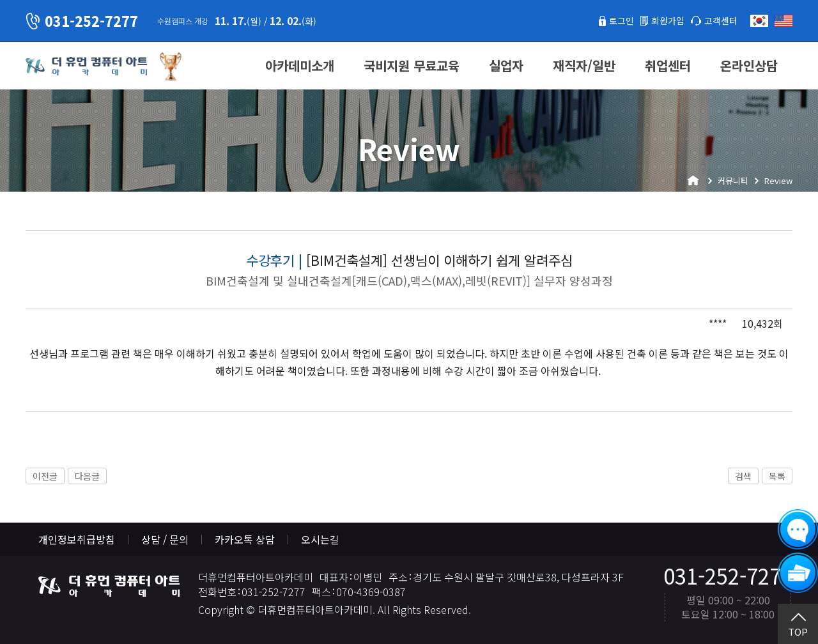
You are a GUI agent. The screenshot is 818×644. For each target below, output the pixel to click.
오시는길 (320, 539)
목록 (777, 476)
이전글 (45, 476)
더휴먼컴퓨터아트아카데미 (86, 66)
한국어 (759, 21)
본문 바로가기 (0, 0)
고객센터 (718, 20)
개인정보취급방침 (77, 539)
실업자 (506, 65)
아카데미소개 (300, 65)
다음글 (87, 476)
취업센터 (668, 65)
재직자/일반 (584, 65)
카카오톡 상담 (245, 539)
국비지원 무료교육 (412, 65)
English (783, 21)
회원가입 (660, 20)
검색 (743, 476)
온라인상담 (749, 65)
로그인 (609, 20)
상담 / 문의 (165, 539)
